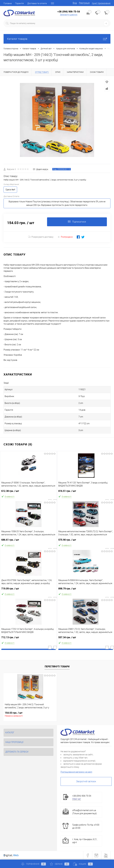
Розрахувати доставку (41, 237)
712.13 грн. (28, 639)
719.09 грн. (28, 590)
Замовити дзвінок (69, 15)
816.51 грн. (86, 492)
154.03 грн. (14, 713)
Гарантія (20, 3)
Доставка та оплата (37, 3)
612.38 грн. (28, 492)
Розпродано (65, 237)
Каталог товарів (57, 39)
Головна (8, 3)
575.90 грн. (86, 541)
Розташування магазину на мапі (76, 772)
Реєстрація (84, 3)
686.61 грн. (28, 541)
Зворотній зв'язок (86, 781)
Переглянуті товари (57, 666)
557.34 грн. (86, 639)
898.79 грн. (86, 590)
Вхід (75, 3)
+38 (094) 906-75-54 (69, 12)
